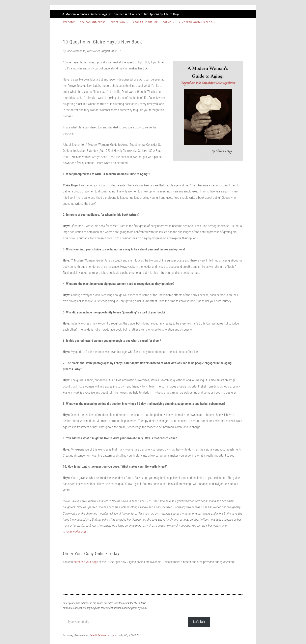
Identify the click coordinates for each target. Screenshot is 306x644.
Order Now (118, 22)
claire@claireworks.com (102, 635)
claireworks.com (76, 532)
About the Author (145, 22)
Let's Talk (199, 622)
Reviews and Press (93, 22)
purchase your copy (86, 562)
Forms (167, 22)
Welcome (69, 22)
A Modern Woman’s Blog (196, 22)
